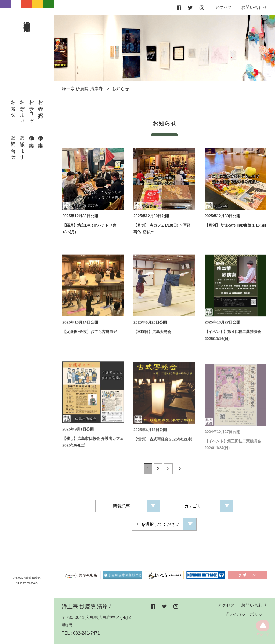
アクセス (223, 7)
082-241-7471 (86, 633)
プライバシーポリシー (245, 614)
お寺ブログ (31, 109)
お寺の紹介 (41, 104)
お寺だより (22, 109)
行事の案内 (41, 136)
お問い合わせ (13, 145)
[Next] (180, 470)
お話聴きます (22, 145)
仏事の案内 (31, 136)
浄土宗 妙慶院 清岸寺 (27, 18)
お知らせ (13, 106)
